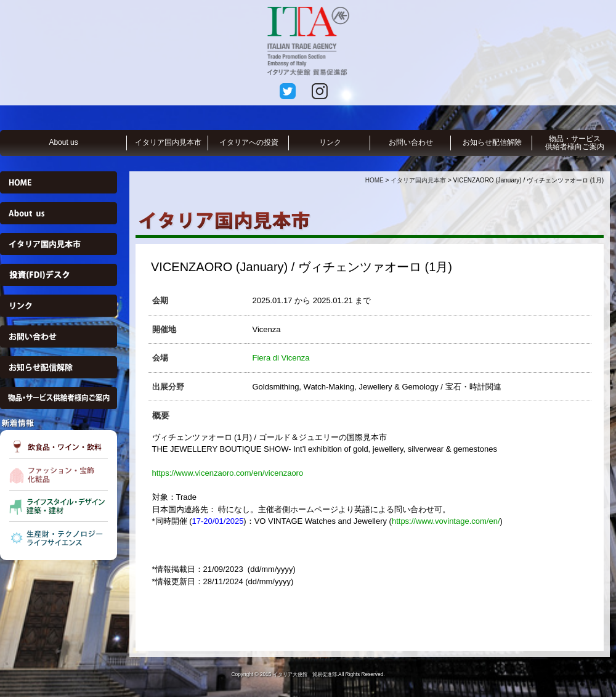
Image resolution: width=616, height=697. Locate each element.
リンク (330, 142)
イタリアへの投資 (249, 142)
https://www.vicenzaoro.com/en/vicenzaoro (228, 473)
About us (63, 142)
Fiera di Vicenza (281, 358)
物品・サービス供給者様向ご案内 (575, 143)
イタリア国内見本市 (168, 142)
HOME (375, 180)
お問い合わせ (411, 142)
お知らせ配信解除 (492, 142)
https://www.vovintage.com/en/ (446, 521)
